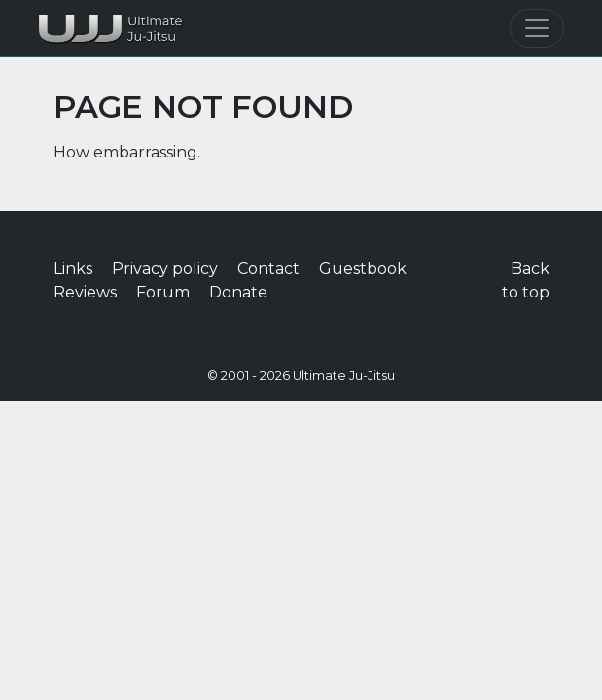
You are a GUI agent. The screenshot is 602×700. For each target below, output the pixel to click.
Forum (163, 292)
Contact (268, 269)
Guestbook (363, 269)
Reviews (85, 292)
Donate (238, 292)
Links (73, 269)
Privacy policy (165, 269)
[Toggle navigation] (537, 28)
